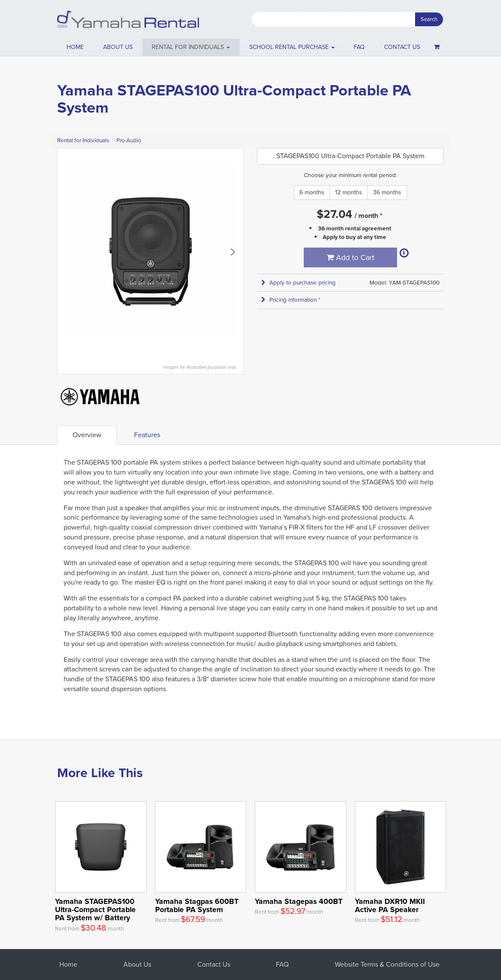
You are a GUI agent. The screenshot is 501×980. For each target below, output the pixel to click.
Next (233, 251)
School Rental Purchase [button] (292, 47)
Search (429, 19)
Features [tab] (147, 435)
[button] (191, 47)
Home (75, 47)
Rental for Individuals (83, 140)
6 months (312, 192)
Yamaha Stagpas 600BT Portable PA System (197, 905)
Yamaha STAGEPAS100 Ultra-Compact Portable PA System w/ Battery (95, 910)
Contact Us (214, 964)
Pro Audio (129, 140)
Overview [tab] (87, 435)
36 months (387, 192)
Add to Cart (350, 257)
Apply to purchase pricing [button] (298, 283)
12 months (349, 192)
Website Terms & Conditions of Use (387, 964)
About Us (137, 964)
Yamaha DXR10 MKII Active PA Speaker (390, 905)
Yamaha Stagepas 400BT (299, 901)
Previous (68, 251)
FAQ (359, 47)
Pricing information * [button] (291, 300)
